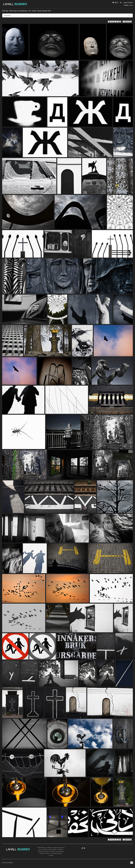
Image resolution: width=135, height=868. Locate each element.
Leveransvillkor (59, 851)
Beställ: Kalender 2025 (44, 11)
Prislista (42, 853)
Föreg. (112, 22)
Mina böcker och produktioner (18, 11)
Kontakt (34, 11)
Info (29, 11)
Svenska (126, 5)
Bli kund (131, 3)
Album (116, 3)
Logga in (126, 3)
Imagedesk (10, 863)
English (131, 5)
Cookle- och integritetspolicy (54, 853)
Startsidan (5, 11)
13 (124, 22)
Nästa (128, 22)
